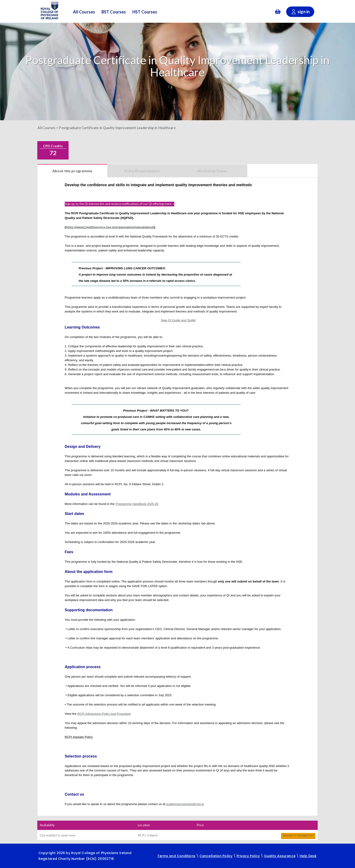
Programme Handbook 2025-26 (137, 504)
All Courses (84, 12)
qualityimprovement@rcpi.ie (185, 804)
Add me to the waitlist (298, 835)
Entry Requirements (142, 171)
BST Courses (114, 12)
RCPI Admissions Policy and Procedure (104, 714)
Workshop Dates (212, 171)
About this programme (72, 171)
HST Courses (145, 12)
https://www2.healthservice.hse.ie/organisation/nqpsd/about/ (110, 227)
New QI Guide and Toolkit (178, 320)
